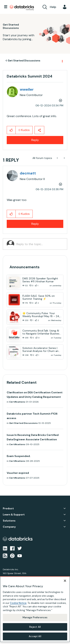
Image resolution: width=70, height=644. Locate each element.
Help (53, 7)
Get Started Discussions (24, 60)
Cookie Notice (18, 603)
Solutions (9, 521)
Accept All (35, 636)
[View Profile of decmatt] (28, 173)
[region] (35, 609)
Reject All (35, 627)
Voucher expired (18, 473)
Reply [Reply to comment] (35, 224)
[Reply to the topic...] (40, 244)
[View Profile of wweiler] (27, 89)
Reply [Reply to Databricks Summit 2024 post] (35, 140)
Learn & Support (14, 515)
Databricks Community (22, 8)
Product (8, 508)
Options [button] (62, 61)
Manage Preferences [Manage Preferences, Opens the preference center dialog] (35, 617)
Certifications (17, 402)
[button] (11, 130)
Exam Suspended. (19, 456)
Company (9, 527)
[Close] (65, 581)
